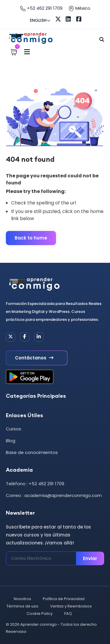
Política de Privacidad (64, 599)
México (79, 8)
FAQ (68, 614)
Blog (11, 441)
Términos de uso (22, 606)
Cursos (13, 429)
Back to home (31, 238)
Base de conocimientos (32, 452)
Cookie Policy (40, 614)
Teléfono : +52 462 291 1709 (35, 484)
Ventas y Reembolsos (71, 606)
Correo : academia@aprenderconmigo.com (54, 495)
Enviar (90, 558)
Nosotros (22, 599)
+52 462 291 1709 (41, 8)
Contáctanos (34, 358)
